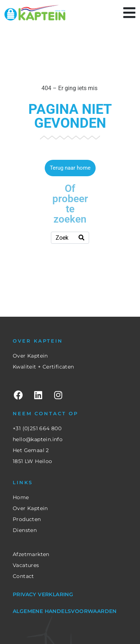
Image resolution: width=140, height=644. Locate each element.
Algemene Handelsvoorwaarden (65, 611)
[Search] (81, 238)
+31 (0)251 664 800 (37, 428)
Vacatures (26, 565)
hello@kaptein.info (38, 439)
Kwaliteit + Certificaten (43, 367)
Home (21, 497)
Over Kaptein (30, 356)
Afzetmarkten (31, 554)
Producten (27, 519)
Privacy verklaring (43, 594)
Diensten (25, 530)
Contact (23, 576)
